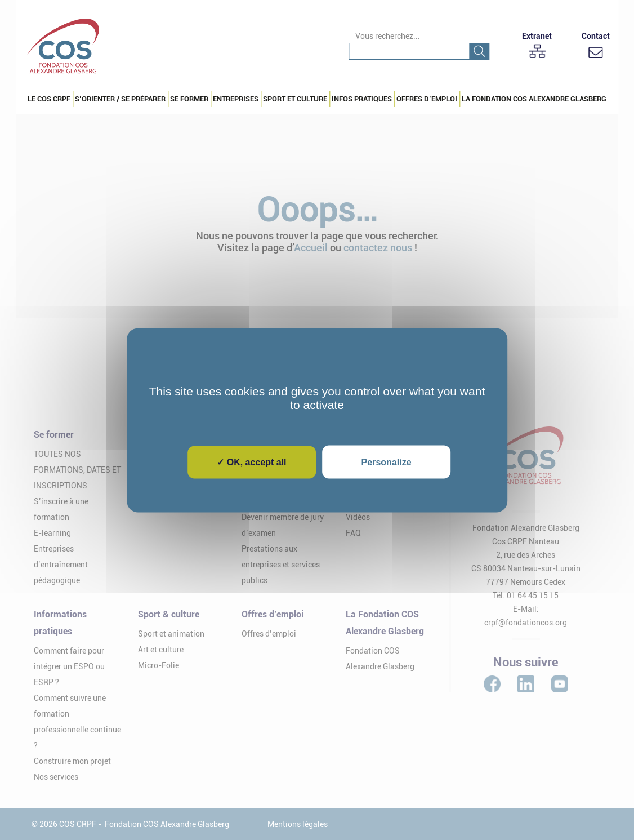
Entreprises (236, 99)
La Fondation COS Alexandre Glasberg (534, 99)
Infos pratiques (362, 99)
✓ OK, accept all (251, 462)
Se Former (189, 99)
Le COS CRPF (49, 99)
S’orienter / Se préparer (120, 99)
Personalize (387, 462)
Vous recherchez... (388, 36)
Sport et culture (295, 99)
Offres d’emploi (427, 99)
